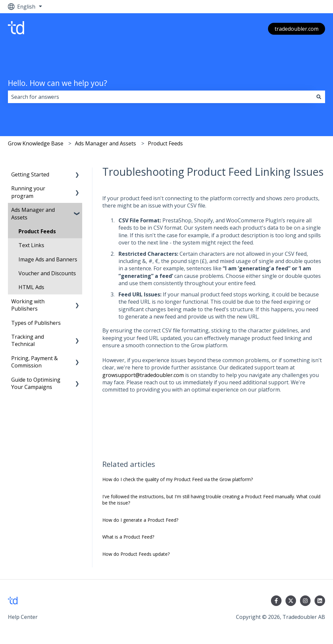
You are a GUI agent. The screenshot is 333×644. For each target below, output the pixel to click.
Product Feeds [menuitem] (37, 231)
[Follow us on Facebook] (276, 601)
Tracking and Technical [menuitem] (28, 340)
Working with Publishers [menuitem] (28, 305)
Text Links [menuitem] (31, 245)
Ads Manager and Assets (105, 143)
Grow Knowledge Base (36, 143)
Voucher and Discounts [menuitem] (47, 273)
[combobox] (160, 97)
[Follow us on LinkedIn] (320, 601)
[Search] (319, 97)
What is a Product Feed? (128, 537)
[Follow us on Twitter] (291, 601)
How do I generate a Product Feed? (140, 520)
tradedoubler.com (297, 29)
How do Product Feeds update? (136, 554)
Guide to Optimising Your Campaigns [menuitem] (36, 383)
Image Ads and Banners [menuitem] (48, 259)
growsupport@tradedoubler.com (143, 375)
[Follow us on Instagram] (305, 601)
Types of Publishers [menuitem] (36, 323)
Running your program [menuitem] (28, 192)
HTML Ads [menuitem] (31, 287)
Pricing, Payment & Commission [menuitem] (34, 362)
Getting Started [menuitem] (30, 174)
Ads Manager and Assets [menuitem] (33, 213)
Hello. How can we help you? (58, 83)
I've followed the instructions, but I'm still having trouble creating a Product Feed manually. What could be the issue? (211, 500)
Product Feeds (165, 143)
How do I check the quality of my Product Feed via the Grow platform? (178, 479)
